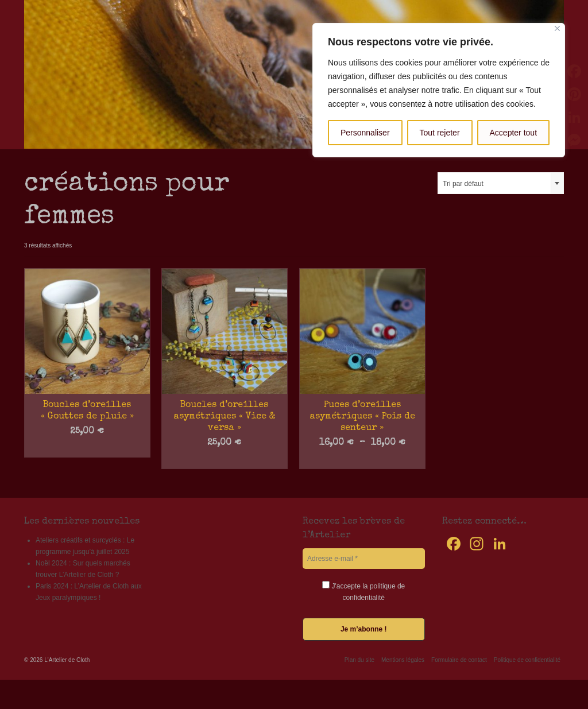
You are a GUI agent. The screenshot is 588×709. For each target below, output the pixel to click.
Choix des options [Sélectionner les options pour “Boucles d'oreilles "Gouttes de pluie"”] (87, 449)
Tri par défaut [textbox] (463, 184)
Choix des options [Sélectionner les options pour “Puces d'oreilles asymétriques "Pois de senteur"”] (362, 460)
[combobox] (501, 183)
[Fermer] (557, 28)
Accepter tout (514, 133)
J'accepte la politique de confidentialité (363, 591)
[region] (439, 90)
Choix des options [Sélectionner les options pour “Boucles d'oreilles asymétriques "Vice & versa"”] (224, 460)
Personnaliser (365, 133)
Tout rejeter (440, 133)
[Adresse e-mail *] (364, 559)
